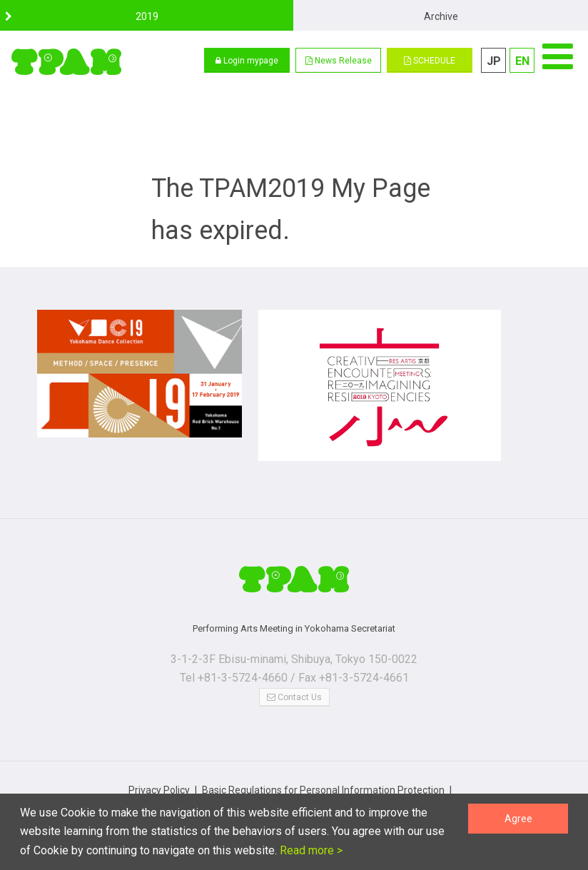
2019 (147, 16)
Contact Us (294, 677)
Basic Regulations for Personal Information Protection (323, 769)
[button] (338, 60)
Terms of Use (436, 784)
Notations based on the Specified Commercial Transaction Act (254, 784)
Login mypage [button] (247, 61)
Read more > (310, 850)
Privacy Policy (159, 769)
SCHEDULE (430, 61)
